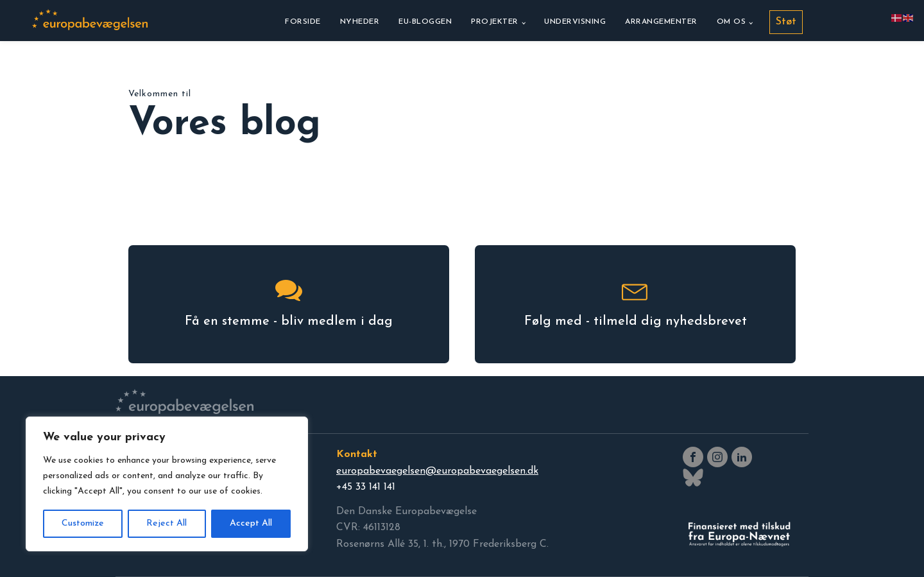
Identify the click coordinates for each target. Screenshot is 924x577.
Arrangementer (661, 22)
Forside (303, 22)
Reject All (167, 523)
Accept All (251, 523)
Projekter (495, 22)
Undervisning (575, 22)
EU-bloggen (425, 22)
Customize (83, 523)
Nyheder (360, 22)
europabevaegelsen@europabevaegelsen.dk (437, 471)
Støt (786, 22)
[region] (167, 484)
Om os (732, 22)
